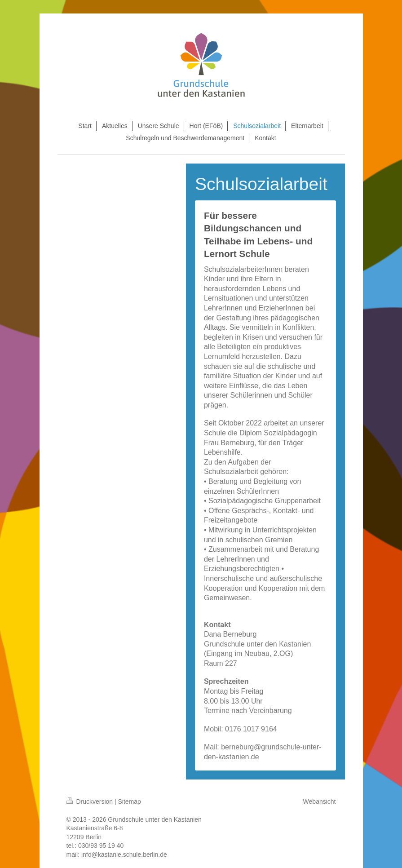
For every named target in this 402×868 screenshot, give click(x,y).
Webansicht (320, 802)
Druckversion (91, 802)
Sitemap (130, 802)
